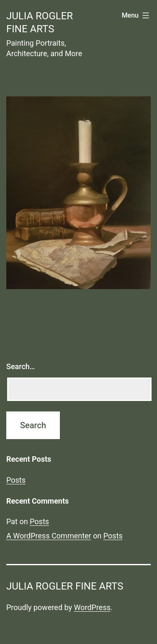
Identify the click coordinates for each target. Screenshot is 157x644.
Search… (21, 366)
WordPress (92, 607)
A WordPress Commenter (49, 536)
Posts (16, 480)
